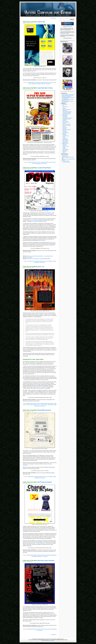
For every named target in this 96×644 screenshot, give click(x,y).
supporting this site (63, 32)
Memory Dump (65, 121)
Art (63, 105)
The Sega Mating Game (40, 543)
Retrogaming (34, 84)
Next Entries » (54, 18)
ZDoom (33, 393)
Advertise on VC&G (65, 156)
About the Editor (65, 155)
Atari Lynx (47, 226)
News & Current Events (67, 110)
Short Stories (65, 127)
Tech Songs (65, 131)
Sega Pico (33, 71)
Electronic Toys (65, 107)
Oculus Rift (53, 243)
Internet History (51, 403)
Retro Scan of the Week (47, 261)
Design (64, 137)
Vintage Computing (41, 84)
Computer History (31, 82)
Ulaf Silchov (65, 132)
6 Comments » (42, 478)
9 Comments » (44, 164)
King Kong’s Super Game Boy (39, 561)
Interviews (64, 109)
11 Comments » (42, 406)
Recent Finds (65, 111)
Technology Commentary (36, 556)
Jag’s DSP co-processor (41, 387)
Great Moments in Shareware (68, 118)
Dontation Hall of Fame (66, 162)
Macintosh (64, 152)
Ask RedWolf (65, 116)
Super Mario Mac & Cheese (38, 88)
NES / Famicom (38, 162)
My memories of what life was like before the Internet (67, 102)
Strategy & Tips (65, 142)
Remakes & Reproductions (67, 112)
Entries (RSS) (44, 641)
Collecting (64, 135)
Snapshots (64, 129)
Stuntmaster (43, 240)
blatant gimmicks (43, 221)
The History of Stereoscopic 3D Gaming (35, 259)
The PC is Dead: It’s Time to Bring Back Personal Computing (67, 96)
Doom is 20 (33, 267)
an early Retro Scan (49, 620)
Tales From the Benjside (67, 130)
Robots (64, 153)
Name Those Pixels (66, 122)
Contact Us (70, 27)
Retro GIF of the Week (66, 124)
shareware (50, 314)
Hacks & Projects (65, 140)
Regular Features (45, 82)
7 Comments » (45, 556)
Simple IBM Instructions (37, 410)
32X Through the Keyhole (37, 482)
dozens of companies (33, 220)
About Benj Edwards (67, 38)
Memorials (64, 120)
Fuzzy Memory (65, 117)
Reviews (64, 126)
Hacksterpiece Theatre (66, 119)
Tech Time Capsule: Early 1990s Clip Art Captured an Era (68, 98)
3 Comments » (42, 262)
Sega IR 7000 (34, 22)
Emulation (64, 138)
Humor (64, 108)
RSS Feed (65, 27)
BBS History (30, 403)
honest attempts (35, 221)
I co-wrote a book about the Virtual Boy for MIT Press (68, 100)
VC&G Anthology (65, 133)
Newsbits (64, 123)
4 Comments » (48, 84)
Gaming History (38, 82)
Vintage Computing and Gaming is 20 (68, 94)
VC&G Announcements (66, 114)
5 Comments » (40, 630)
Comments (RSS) (51, 641)
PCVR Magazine (48, 213)
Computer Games (36, 403)
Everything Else (64, 104)
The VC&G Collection (65, 161)
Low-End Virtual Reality (37, 168)
